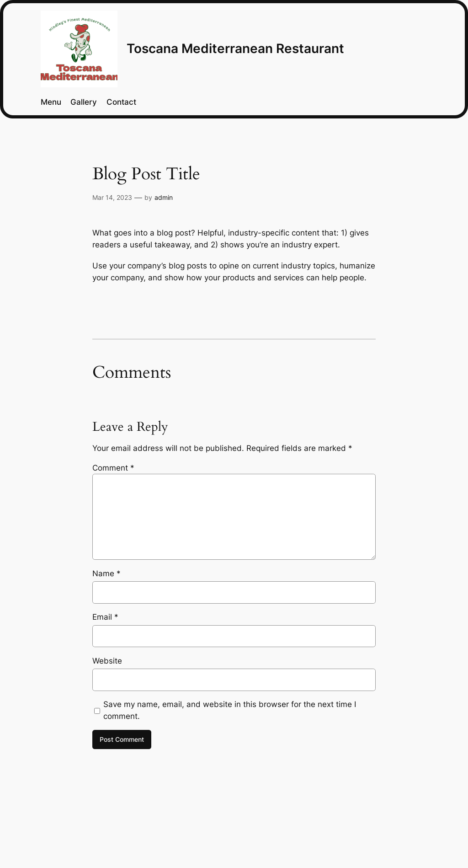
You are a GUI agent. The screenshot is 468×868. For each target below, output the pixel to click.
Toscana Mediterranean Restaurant (235, 48)
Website (107, 661)
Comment (113, 468)
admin (164, 197)
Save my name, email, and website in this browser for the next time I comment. (230, 710)
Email (105, 617)
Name (106, 573)
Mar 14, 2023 (112, 197)
